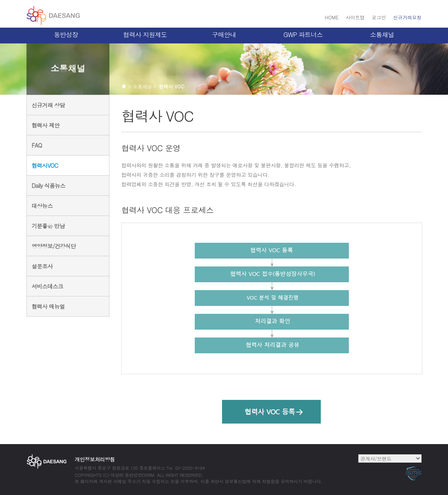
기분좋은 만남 (48, 226)
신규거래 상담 (48, 105)
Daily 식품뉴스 (48, 186)
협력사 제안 (45, 125)
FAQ (37, 145)
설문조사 (42, 266)
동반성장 (66, 35)
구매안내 (224, 35)
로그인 (379, 17)
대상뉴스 (42, 206)
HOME (332, 17)
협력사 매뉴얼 (48, 306)
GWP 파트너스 (303, 35)
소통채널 (382, 35)
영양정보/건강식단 (54, 246)
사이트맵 (355, 17)
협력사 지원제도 (145, 35)
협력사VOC (45, 165)
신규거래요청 (407, 17)
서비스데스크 (47, 286)
